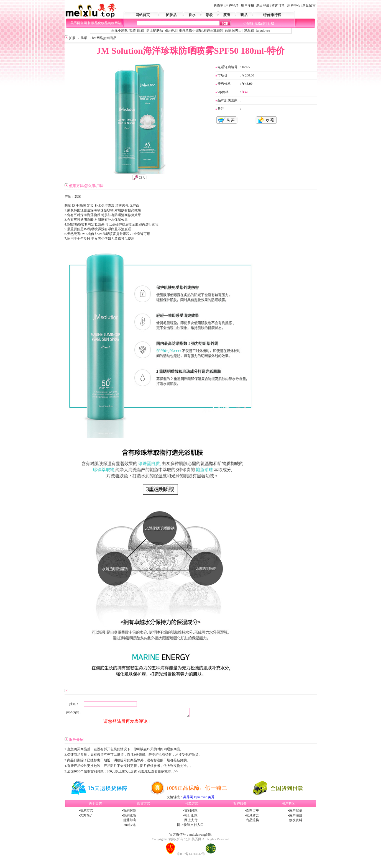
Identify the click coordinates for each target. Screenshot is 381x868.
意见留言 (309, 6)
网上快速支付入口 (190, 826)
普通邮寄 (130, 822)
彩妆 (209, 15)
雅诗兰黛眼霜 (213, 30)
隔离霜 (248, 30)
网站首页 (143, 15)
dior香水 (171, 30)
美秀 (211, 799)
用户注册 (247, 6)
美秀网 (188, 799)
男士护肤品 (155, 30)
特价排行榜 (272, 15)
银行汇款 (191, 817)
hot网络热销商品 (104, 38)
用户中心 (294, 6)
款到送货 (130, 817)
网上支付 (191, 822)
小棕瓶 (248, 23)
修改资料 (296, 822)
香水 (192, 15)
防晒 (84, 38)
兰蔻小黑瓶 (119, 30)
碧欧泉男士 (233, 30)
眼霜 (140, 30)
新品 (244, 15)
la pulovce (263, 30)
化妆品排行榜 (264, 23)
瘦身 (227, 15)
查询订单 (278, 6)
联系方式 (86, 812)
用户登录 (232, 6)
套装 (132, 30)
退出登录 (263, 6)
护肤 (72, 38)
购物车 (218, 6)
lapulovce (200, 799)
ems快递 (130, 826)
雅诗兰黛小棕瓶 (190, 30)
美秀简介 (86, 817)
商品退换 (252, 822)
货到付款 (130, 812)
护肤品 (171, 15)
